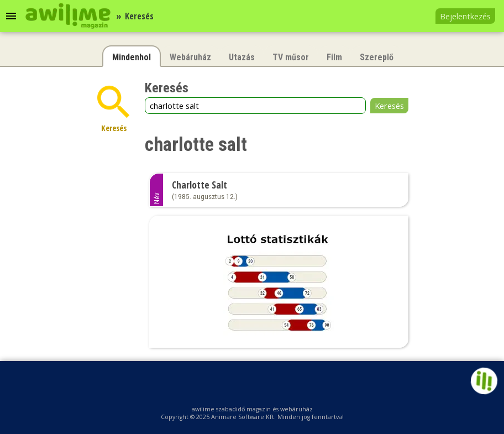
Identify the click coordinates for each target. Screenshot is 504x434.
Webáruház (190, 57)
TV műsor (291, 57)
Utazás (242, 57)
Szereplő (377, 57)
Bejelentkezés (465, 16)
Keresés (389, 106)
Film (334, 57)
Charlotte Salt (200, 185)
